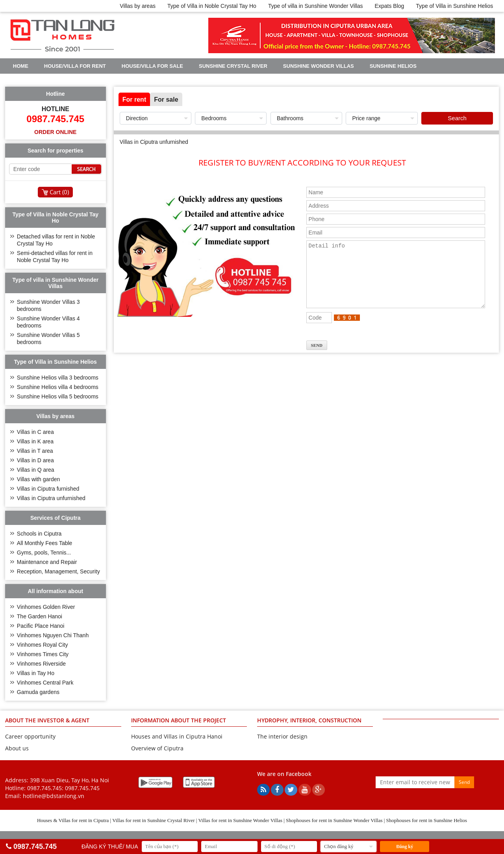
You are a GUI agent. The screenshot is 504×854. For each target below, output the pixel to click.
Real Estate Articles (122, 80)
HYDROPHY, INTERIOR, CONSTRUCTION (309, 720)
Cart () (59, 192)
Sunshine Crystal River (233, 66)
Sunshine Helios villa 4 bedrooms (58, 387)
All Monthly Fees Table (45, 543)
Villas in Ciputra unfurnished (51, 498)
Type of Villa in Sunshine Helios (454, 6)
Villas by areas (138, 6)
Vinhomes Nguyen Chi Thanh (53, 635)
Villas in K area (35, 441)
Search (457, 118)
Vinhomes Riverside (41, 664)
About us (17, 748)
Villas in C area (35, 432)
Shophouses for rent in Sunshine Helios (427, 820)
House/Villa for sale (152, 66)
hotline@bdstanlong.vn (54, 796)
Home (21, 66)
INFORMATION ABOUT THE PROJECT (179, 720)
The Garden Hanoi (40, 616)
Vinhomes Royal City (43, 645)
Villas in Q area (36, 470)
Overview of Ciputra (157, 748)
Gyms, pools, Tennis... (44, 553)
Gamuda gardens (38, 692)
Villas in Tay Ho (36, 673)
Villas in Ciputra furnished (48, 489)
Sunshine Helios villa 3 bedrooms (58, 378)
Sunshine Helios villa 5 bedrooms (58, 396)
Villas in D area (35, 460)
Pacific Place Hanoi (41, 626)
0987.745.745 (82, 788)
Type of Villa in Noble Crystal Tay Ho (212, 6)
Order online (55, 132)
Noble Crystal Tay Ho (44, 80)
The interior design (282, 736)
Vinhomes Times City (43, 654)
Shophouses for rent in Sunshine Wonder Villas (334, 820)
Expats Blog (390, 6)
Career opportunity (30, 736)
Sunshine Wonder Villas (319, 66)
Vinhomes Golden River (46, 607)
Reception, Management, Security (58, 571)
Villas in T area (35, 451)
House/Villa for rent (75, 66)
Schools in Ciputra (39, 534)
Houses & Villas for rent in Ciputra (73, 820)
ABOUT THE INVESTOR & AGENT (47, 720)
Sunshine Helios (393, 66)
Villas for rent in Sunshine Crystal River (153, 820)
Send (464, 782)
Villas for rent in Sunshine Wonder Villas (240, 820)
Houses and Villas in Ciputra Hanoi (177, 736)
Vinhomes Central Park (45, 683)
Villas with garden (38, 479)
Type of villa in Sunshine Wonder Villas (316, 6)
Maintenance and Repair (47, 562)
